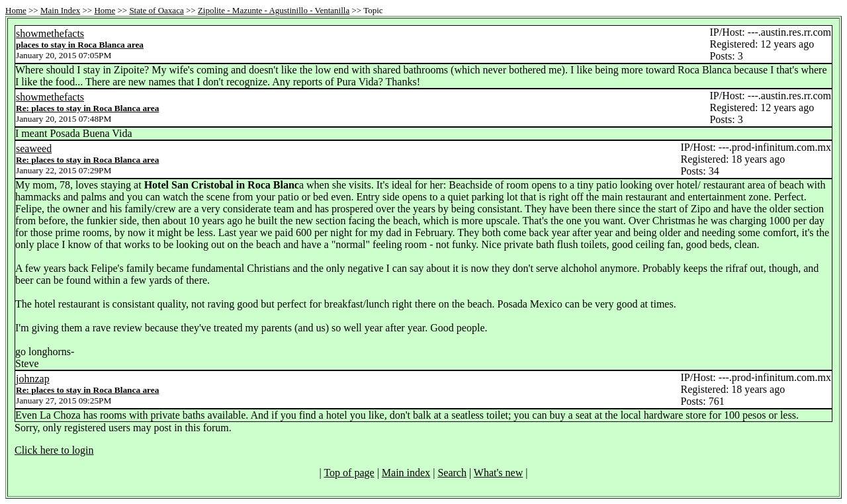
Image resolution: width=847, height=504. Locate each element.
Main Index (60, 10)
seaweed (34, 148)
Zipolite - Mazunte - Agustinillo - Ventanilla (274, 10)
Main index (406, 473)
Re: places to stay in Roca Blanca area (87, 108)
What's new (498, 473)
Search (452, 473)
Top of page (349, 473)
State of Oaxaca (156, 10)
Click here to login (54, 450)
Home (16, 10)
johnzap (33, 379)
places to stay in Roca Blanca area (80, 45)
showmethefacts (50, 33)
